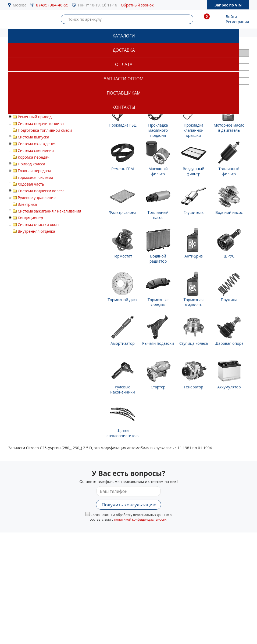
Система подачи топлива (41, 123)
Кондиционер (30, 218)
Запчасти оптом (124, 79)
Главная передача (34, 171)
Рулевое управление (37, 198)
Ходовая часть (31, 184)
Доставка (124, 50)
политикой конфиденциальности (140, 519)
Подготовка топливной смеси (45, 130)
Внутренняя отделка (36, 231)
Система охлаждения (37, 144)
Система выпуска (33, 137)
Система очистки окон (38, 224)
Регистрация (237, 22)
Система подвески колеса (41, 191)
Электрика (27, 204)
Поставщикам (124, 93)
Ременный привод (35, 117)
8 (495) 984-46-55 (52, 5)
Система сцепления (36, 150)
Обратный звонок (137, 5)
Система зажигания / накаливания (49, 211)
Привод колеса (31, 164)
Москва (20, 5)
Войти (231, 17)
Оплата (124, 64)
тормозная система (35, 177)
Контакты (124, 107)
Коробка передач (34, 157)
